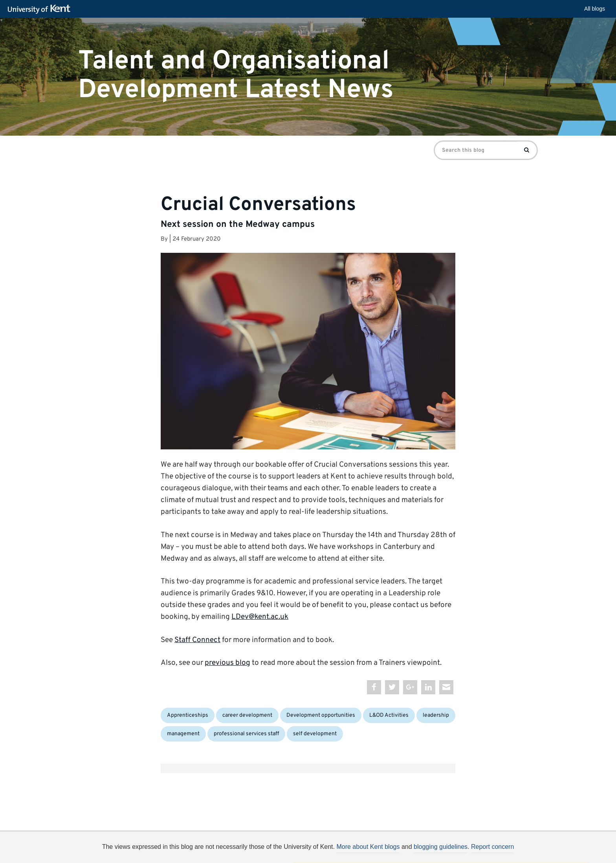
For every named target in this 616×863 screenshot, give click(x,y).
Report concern (492, 847)
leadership (436, 715)
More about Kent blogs (368, 847)
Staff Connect (197, 640)
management (183, 734)
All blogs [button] (595, 9)
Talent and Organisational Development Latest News (236, 75)
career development (247, 715)
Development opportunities (321, 715)
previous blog (227, 663)
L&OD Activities (389, 715)
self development (315, 734)
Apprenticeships (188, 715)
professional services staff (246, 734)
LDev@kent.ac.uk (260, 617)
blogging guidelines (441, 847)
